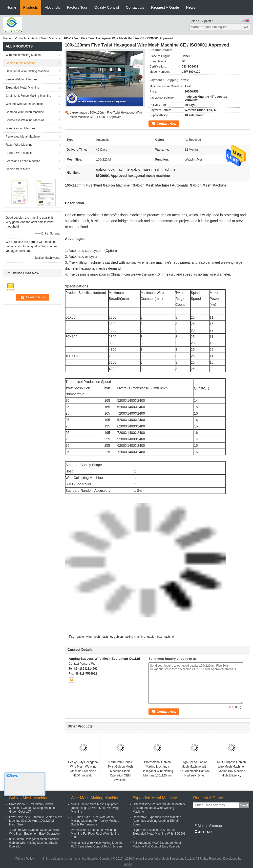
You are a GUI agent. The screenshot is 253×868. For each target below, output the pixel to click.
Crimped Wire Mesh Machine (25, 112)
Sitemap (215, 826)
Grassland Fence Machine (23, 161)
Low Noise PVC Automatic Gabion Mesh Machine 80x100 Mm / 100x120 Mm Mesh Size (36, 821)
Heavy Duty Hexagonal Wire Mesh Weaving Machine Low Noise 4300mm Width (83, 769)
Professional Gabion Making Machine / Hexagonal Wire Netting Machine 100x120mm (158, 769)
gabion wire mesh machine (94, 637)
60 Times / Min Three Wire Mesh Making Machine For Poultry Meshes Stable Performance (95, 821)
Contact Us (135, 7)
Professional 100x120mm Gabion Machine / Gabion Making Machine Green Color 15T (32, 808)
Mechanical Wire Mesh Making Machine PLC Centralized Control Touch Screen (97, 845)
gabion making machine (130, 637)
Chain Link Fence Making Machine (28, 96)
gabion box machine (160, 637)
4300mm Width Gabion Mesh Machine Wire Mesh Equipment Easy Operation (34, 832)
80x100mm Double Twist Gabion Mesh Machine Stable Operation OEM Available (120, 771)
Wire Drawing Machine (21, 128)
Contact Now (166, 124)
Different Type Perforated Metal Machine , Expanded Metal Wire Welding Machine (159, 808)
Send (244, 805)
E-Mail (199, 826)
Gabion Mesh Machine (45, 38)
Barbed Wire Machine (20, 153)
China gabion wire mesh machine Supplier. (71, 859)
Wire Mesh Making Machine (24, 55)
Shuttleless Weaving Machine (25, 120)
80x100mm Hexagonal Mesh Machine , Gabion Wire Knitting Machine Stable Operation (35, 843)
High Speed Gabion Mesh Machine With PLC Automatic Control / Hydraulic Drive (194, 769)
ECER (128, 865)
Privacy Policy (25, 859)
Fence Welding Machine (22, 79)
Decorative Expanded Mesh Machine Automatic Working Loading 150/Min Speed (157, 821)
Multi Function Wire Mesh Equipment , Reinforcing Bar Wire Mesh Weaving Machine (96, 808)
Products (31, 7)
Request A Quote (165, 7)
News (191, 7)
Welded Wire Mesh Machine (24, 104)
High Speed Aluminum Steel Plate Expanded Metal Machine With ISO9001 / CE (159, 834)
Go (246, 27)
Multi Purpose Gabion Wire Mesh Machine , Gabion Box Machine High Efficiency (231, 769)
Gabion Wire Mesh (18, 169)
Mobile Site (203, 832)
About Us (52, 7)
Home (11, 7)
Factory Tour (77, 7)
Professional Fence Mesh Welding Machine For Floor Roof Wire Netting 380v (95, 834)
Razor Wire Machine (19, 145)
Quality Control (107, 7)
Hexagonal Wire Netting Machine (27, 71)
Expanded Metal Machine (22, 88)
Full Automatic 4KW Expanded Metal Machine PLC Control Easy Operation (157, 845)
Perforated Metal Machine (23, 137)
